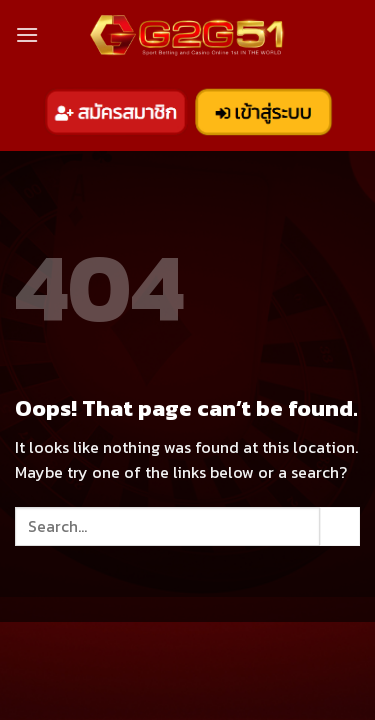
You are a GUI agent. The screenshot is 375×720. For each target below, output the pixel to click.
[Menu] (27, 34)
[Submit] (340, 526)
